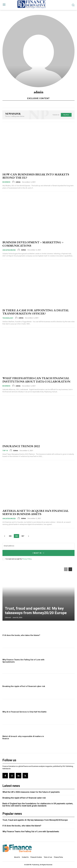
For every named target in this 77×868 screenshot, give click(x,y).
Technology (8, 318)
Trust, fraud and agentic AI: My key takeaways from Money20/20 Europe (36, 611)
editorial (8, 617)
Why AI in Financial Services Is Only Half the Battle (24, 712)
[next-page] (28, 536)
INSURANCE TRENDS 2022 (21, 446)
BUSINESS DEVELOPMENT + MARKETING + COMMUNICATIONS (33, 244)
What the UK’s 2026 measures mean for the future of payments (31, 792)
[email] (38, 546)
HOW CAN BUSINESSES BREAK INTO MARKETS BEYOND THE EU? (36, 176)
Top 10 (5, 451)
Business (6, 182)
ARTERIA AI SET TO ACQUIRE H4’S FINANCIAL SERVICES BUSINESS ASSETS (36, 512)
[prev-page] (5, 536)
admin (18, 182)
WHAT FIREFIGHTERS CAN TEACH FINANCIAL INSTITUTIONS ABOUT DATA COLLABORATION (36, 380)
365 (10, 536)
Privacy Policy (27, 559)
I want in (39, 553)
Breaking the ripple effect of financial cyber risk (24, 686)
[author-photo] (14, 182)
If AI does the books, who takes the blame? (21, 635)
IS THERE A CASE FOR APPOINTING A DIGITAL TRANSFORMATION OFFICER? (36, 312)
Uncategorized (9, 250)
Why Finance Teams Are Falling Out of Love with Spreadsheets (31, 832)
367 (23, 536)
